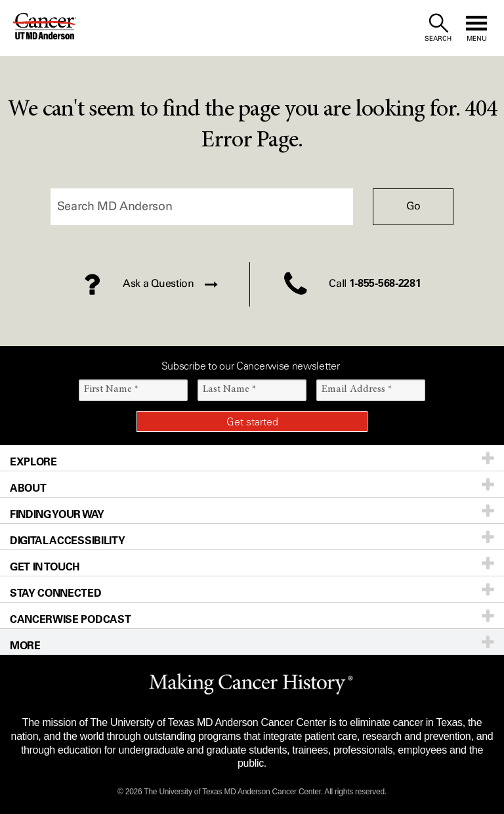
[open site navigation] (476, 28)
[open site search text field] (438, 28)
